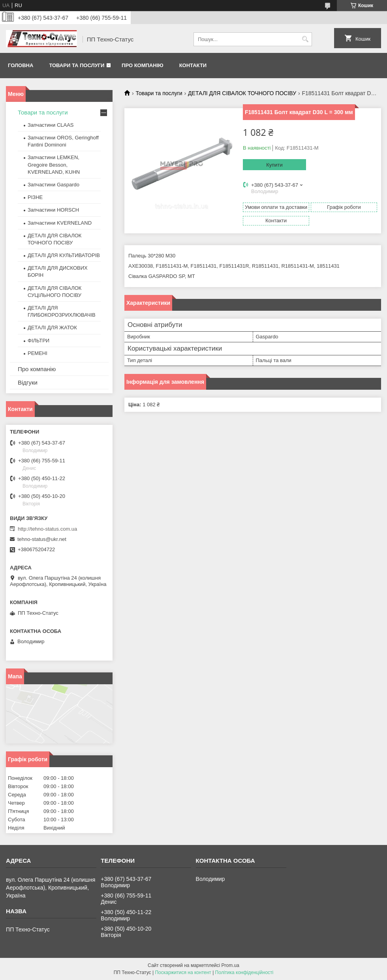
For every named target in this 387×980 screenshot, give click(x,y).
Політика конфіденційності (244, 972)
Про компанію (143, 65)
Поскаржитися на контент (183, 972)
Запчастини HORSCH (53, 210)
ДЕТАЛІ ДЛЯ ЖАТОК (52, 328)
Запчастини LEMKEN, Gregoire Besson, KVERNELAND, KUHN (54, 164)
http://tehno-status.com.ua (47, 529)
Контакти (193, 65)
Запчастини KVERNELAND (60, 223)
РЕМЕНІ (38, 353)
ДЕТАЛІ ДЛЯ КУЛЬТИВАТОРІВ (64, 255)
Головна (21, 65)
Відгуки (28, 382)
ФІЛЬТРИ (39, 341)
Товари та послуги (77, 65)
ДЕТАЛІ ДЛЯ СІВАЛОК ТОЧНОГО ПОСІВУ (242, 93)
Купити (274, 165)
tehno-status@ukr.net (42, 539)
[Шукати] (305, 39)
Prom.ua (230, 965)
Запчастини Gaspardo (54, 185)
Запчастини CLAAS (51, 125)
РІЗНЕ (35, 197)
